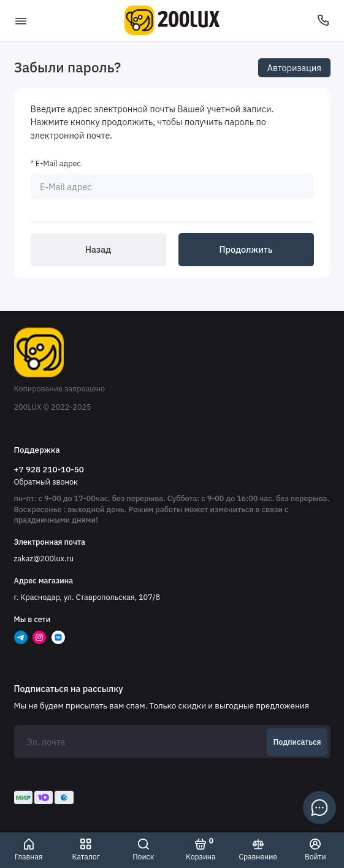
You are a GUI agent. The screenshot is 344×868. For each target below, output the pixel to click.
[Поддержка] (324, 21)
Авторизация (294, 68)
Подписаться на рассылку (69, 689)
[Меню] (21, 21)
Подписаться (297, 742)
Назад (98, 249)
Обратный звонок (46, 482)
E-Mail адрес (58, 163)
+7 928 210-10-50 (49, 469)
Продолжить (246, 249)
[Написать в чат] (319, 807)
